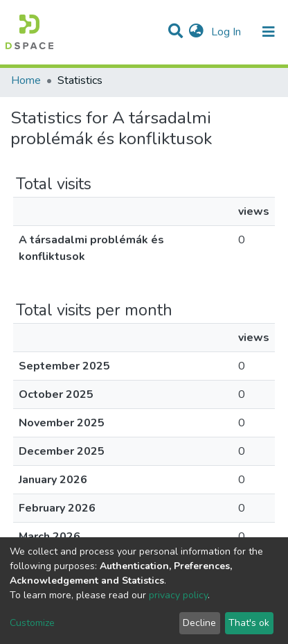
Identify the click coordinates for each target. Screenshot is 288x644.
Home (26, 80)
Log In (227, 32)
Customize (32, 623)
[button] (196, 32)
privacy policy (178, 595)
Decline (199, 623)
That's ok (249, 623)
